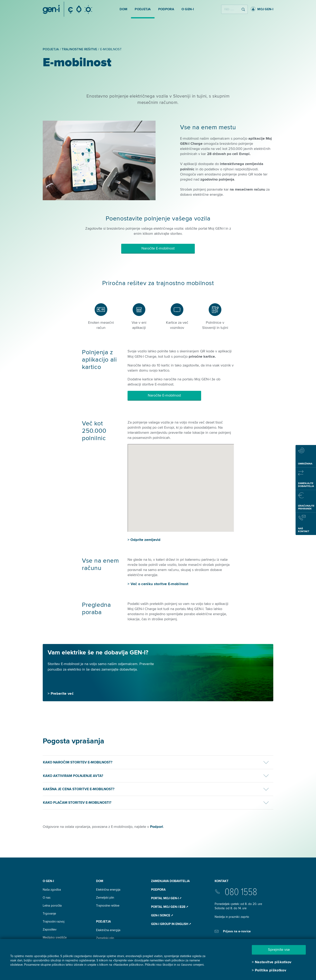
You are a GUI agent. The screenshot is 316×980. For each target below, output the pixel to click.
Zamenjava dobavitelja (170, 881)
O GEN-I (48, 881)
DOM (100, 881)
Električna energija (108, 890)
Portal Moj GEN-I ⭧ (166, 898)
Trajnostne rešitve (108, 906)
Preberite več (62, 693)
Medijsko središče (55, 937)
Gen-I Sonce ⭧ (162, 915)
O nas (47, 898)
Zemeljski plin (105, 898)
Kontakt (222, 881)
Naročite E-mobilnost (158, 248)
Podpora (158, 890)
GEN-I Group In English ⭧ (171, 924)
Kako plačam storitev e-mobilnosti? (77, 803)
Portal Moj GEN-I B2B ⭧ (170, 907)
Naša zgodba (52, 890)
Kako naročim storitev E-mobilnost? (78, 762)
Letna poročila (52, 906)
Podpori (157, 827)
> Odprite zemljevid (144, 540)
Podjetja (103, 922)
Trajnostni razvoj (54, 922)
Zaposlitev (50, 929)
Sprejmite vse (279, 950)
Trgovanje (49, 914)
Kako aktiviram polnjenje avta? (73, 776)
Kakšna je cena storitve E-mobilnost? (79, 789)
